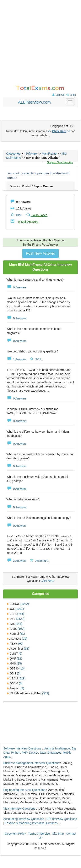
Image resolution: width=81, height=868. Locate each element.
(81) (22, 634)
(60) (21, 644)
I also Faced (36, 215)
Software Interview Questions (22, 748)
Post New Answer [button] (40, 253)
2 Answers (16, 561)
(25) (19, 663)
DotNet (34, 753)
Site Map (58, 834)
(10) (22, 668)
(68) (26, 649)
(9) (22, 688)
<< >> (59, 131)
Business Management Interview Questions (31, 763)
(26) (25, 639)
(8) (21, 683)
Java (43, 753)
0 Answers (16, 287)
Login (71, 95)
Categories (13, 154)
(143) (19, 624)
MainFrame (49, 154)
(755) (21, 614)
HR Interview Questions (62, 819)
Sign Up (58, 95)
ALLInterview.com (34, 102)
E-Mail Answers (28, 222)
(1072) (25, 604)
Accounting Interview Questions (24, 819)
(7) (19, 673)
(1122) (20, 619)
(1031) (20, 609)
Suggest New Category (60, 162)
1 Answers (16, 359)
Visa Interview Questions (19, 809)
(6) (20, 654)
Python (16, 753)
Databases (54, 753)
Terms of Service (39, 834)
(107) (21, 629)
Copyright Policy (15, 834)
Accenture (42, 561)
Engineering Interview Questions (24, 790)
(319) (22, 678)
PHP (25, 753)
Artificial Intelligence (57, 748)
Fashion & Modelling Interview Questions (31, 823)
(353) (46, 693)
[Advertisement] (39, 43)
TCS (38, 359)
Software (31, 154)
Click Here (47, 581)
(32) (19, 659)
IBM (19, 215)
